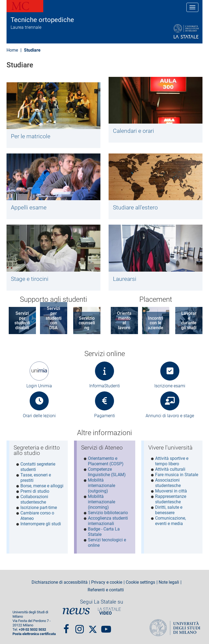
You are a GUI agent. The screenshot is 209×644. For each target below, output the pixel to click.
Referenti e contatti (106, 589)
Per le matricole (31, 136)
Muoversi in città (171, 491)
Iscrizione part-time (39, 508)
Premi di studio (35, 491)
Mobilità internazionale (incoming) (102, 502)
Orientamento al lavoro (124, 321)
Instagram (80, 626)
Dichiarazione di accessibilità (60, 581)
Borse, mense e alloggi (42, 486)
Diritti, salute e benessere (169, 510)
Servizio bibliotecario (108, 513)
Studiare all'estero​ (135, 208)
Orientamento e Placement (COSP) (106, 461)
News (76, 610)
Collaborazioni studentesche (34, 499)
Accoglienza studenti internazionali (108, 521)
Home (12, 50)
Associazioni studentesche (168, 483)
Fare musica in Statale (177, 475)
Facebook (66, 626)
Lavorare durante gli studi (189, 321)
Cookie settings (140, 581)
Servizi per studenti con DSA (54, 318)
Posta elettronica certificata (34, 633)
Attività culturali (170, 469)
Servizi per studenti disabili (22, 321)
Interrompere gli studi (41, 524)
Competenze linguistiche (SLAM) (107, 472)
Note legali (169, 581)
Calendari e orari (133, 131)
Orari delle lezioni (39, 416)
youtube (106, 626)
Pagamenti (105, 416)
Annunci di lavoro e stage (170, 416)
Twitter (93, 626)
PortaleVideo (109, 610)
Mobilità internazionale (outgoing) (102, 486)
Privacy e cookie (107, 581)
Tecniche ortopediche (42, 20)
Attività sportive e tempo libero (172, 461)
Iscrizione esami (170, 386)
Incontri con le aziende (156, 323)
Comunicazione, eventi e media (170, 521)
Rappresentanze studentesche (171, 499)
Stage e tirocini (30, 279)
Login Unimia (39, 386)
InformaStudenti (105, 386)
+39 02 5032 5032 (32, 629)
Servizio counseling (87, 323)
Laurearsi (125, 279)
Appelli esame (29, 208)
